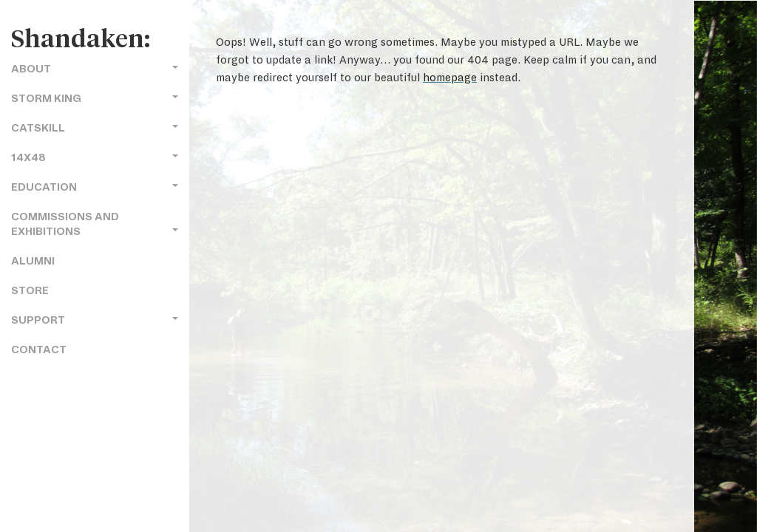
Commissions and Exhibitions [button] (95, 224)
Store (30, 291)
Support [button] (95, 320)
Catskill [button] (95, 128)
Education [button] (95, 187)
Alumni (33, 261)
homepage (450, 78)
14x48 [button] (95, 158)
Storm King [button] (95, 99)
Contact (39, 350)
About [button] (95, 69)
